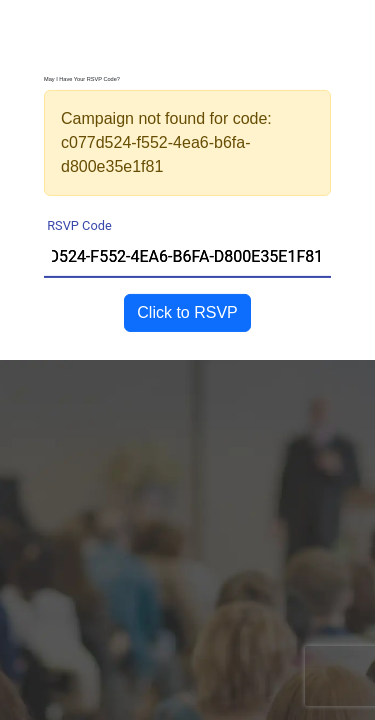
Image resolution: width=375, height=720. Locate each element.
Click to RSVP (187, 312)
